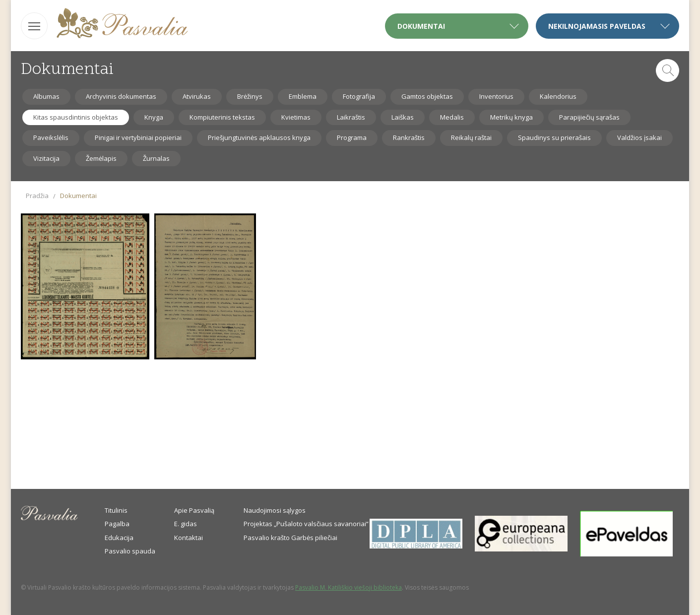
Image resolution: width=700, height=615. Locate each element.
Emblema (303, 96)
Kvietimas (296, 117)
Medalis (452, 117)
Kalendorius (558, 96)
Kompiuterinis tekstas (222, 117)
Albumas (46, 96)
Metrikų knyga (511, 117)
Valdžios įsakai (639, 137)
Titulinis (116, 510)
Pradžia (37, 196)
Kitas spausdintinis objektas (76, 117)
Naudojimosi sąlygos (275, 510)
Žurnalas (156, 158)
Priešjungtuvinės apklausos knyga (259, 137)
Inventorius (496, 96)
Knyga (154, 117)
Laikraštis (351, 117)
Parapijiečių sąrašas (589, 117)
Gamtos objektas (427, 96)
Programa (352, 137)
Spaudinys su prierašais (554, 137)
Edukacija (119, 538)
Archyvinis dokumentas (121, 96)
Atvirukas (197, 96)
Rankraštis (409, 137)
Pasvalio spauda (130, 551)
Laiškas (403, 117)
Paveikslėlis (51, 137)
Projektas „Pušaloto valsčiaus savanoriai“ (306, 524)
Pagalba (117, 524)
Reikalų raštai (471, 137)
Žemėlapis (101, 158)
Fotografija (359, 96)
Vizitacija (46, 158)
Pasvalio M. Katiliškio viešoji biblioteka (349, 587)
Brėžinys (250, 96)
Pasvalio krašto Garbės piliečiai (290, 538)
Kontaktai (189, 538)
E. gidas (186, 524)
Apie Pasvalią (194, 510)
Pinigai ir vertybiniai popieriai (138, 137)
